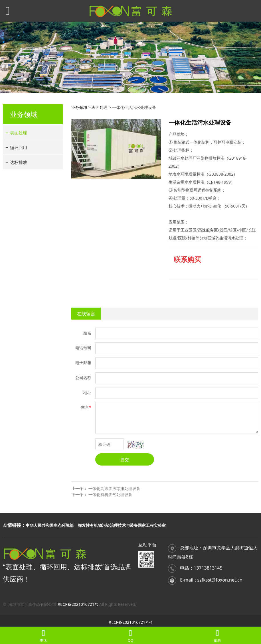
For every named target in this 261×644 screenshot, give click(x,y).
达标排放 (19, 162)
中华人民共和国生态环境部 (50, 525)
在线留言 (86, 314)
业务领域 (79, 107)
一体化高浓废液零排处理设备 (114, 488)
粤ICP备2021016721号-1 (130, 622)
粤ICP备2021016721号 (78, 604)
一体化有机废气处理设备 (110, 494)
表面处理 (19, 133)
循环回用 (19, 147)
